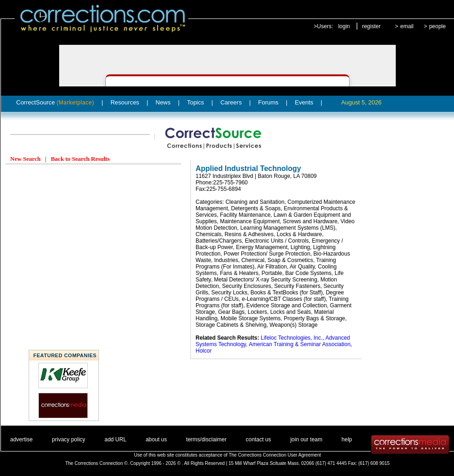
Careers (231, 102)
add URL (115, 439)
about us (156, 439)
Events (304, 102)
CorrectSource (55, 102)
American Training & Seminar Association (300, 344)
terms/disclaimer (206, 439)
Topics (195, 102)
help (347, 439)
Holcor (204, 351)
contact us (259, 439)
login (344, 26)
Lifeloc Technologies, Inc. (292, 338)
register (371, 26)
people (437, 26)
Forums (268, 102)
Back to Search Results (80, 159)
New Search (25, 159)
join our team (306, 439)
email (407, 26)
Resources (125, 102)
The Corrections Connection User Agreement (275, 455)
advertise (21, 439)
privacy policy (68, 439)
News (163, 102)
